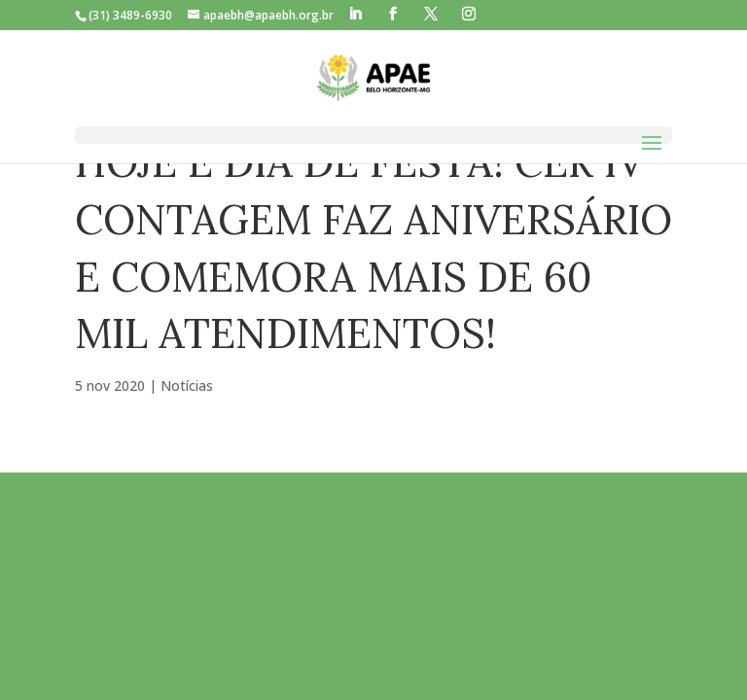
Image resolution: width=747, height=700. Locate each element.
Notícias (187, 385)
